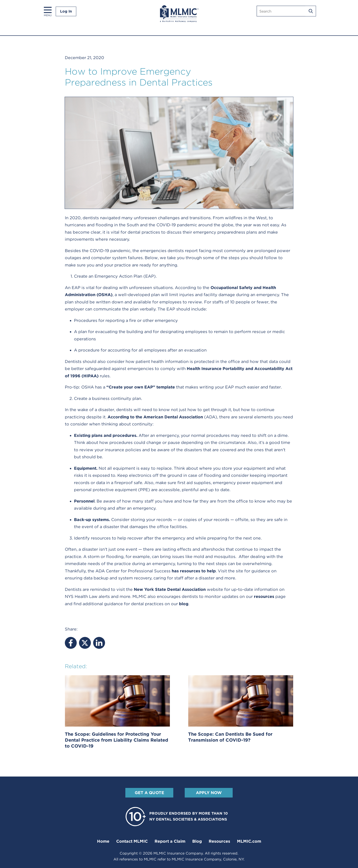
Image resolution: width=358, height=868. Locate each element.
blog (184, 604)
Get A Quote (149, 793)
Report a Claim (170, 841)
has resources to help (194, 571)
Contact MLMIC (132, 841)
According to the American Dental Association (155, 417)
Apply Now (209, 793)
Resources (219, 841)
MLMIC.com (249, 841)
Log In (66, 11)
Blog (197, 841)
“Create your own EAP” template (141, 387)
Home (103, 841)
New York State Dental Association (170, 589)
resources (264, 596)
